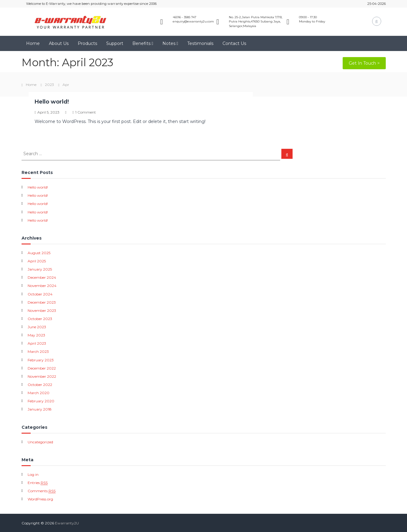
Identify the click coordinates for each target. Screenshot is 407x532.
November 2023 (42, 310)
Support (115, 43)
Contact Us (234, 43)
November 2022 (42, 376)
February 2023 (41, 360)
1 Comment (86, 112)
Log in (33, 474)
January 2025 (40, 269)
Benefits (141, 43)
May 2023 (36, 335)
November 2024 (42, 286)
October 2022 (40, 385)
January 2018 (40, 409)
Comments (42, 491)
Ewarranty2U (67, 523)
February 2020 (41, 401)
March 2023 (38, 351)
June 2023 (37, 327)
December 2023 (42, 302)
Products (87, 43)
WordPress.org (40, 499)
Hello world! (52, 102)
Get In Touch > (364, 63)
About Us (59, 43)
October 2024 (40, 294)
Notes (169, 43)
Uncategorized (40, 442)
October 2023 (40, 319)
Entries (38, 483)
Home (33, 43)
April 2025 (37, 261)
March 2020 (39, 393)
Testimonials (200, 43)
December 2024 (42, 277)
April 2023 (37, 343)
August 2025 (39, 253)
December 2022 (42, 368)
